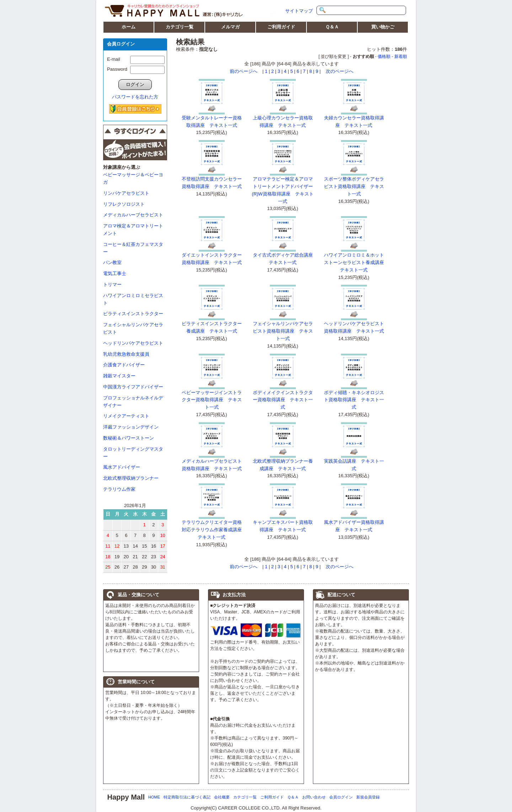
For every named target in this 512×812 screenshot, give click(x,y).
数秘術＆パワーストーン (129, 438)
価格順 (384, 57)
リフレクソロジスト (124, 204)
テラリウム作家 (119, 489)
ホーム (129, 27)
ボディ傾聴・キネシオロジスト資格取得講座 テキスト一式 (354, 400)
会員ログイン (341, 797)
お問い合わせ (314, 797)
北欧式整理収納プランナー (131, 478)
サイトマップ (299, 11)
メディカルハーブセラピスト (133, 215)
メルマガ (230, 27)
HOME (154, 797)
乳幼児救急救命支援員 (126, 354)
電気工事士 (115, 273)
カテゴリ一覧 (180, 27)
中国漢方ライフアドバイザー (133, 387)
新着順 (401, 57)
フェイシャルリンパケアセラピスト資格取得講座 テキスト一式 (283, 331)
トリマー (112, 284)
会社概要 (222, 797)
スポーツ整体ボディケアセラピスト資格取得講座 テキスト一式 (354, 186)
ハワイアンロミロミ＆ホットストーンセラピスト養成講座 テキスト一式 (356, 262)
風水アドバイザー (122, 467)
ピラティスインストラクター (133, 314)
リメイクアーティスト (126, 416)
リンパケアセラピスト (126, 193)
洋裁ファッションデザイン (131, 427)
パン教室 (112, 262)
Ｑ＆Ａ (332, 27)
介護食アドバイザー (124, 365)
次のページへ (340, 71)
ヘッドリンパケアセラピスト (133, 343)
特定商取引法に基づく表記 (187, 797)
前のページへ (244, 71)
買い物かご (383, 27)
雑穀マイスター (119, 376)
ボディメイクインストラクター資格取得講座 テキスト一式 (283, 400)
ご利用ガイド (281, 27)
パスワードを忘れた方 (135, 97)
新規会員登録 (368, 797)
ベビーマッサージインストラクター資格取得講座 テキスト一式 (212, 400)
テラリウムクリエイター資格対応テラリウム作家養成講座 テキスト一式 (214, 530)
